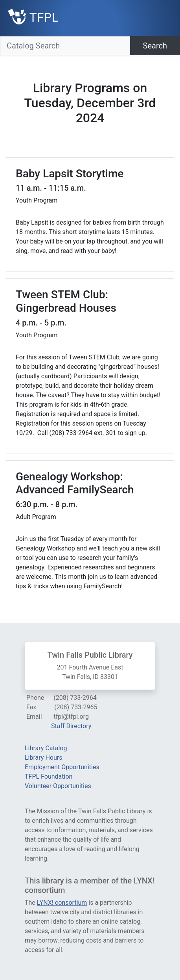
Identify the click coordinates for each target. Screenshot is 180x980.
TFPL (33, 17)
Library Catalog (46, 748)
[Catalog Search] (65, 46)
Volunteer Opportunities (58, 786)
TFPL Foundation (49, 776)
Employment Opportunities (62, 767)
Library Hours (43, 758)
